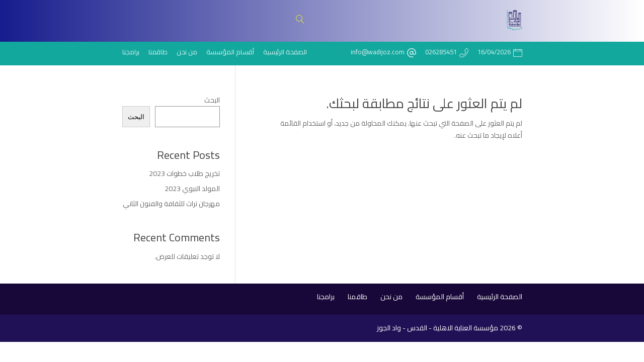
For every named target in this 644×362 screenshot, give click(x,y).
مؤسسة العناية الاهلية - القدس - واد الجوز (437, 328)
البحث (212, 100)
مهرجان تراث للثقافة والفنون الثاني (171, 204)
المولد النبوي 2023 (192, 189)
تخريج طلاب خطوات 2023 (184, 173)
